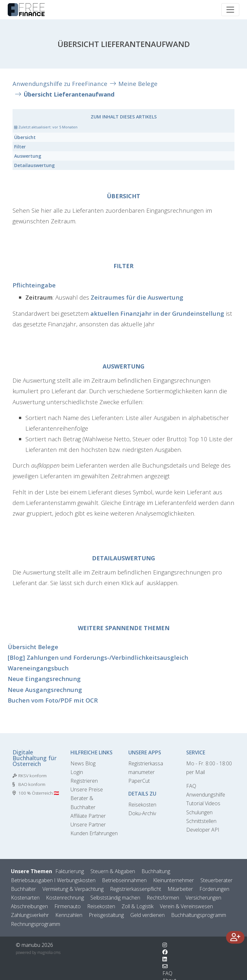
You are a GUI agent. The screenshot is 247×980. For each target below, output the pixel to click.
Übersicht (25, 137)
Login (77, 772)
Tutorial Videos (203, 803)
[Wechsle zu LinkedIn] (165, 959)
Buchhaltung (156, 871)
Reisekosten (142, 805)
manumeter (142, 772)
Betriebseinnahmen (124, 880)
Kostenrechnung (65, 898)
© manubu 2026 (34, 945)
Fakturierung (70, 871)
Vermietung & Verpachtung (73, 889)
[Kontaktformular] (165, 966)
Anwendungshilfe (206, 795)
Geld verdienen (147, 915)
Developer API (203, 830)
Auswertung (28, 156)
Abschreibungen (29, 906)
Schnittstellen (201, 821)
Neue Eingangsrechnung (44, 679)
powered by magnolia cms (38, 952)
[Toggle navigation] (230, 10)
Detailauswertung (34, 165)
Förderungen (214, 889)
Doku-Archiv (142, 813)
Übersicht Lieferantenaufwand (69, 94)
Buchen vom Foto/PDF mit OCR (53, 700)
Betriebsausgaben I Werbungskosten (53, 880)
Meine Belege (138, 84)
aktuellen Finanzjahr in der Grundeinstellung (157, 313)
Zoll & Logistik (137, 906)
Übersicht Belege (33, 647)
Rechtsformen (163, 898)
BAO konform (32, 784)
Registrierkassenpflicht (136, 889)
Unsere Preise (87, 789)
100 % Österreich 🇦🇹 (39, 793)
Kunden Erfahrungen (94, 833)
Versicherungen (203, 898)
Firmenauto (68, 906)
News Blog (83, 763)
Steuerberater (216, 880)
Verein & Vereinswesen (186, 906)
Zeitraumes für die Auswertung (137, 297)
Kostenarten (25, 898)
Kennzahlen (69, 915)
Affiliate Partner (88, 816)
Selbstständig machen (115, 898)
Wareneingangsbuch (38, 668)
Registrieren (84, 781)
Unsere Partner (88, 825)
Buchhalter (23, 889)
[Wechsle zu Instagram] (165, 945)
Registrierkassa (146, 763)
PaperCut (139, 781)
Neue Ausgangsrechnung (45, 690)
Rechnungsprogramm (36, 924)
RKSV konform (32, 776)
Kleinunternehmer (174, 880)
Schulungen (199, 812)
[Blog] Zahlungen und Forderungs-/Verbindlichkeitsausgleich (98, 657)
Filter (20, 147)
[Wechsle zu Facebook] (165, 952)
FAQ (191, 786)
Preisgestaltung (106, 915)
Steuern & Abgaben (113, 871)
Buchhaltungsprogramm (199, 915)
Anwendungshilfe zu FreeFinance (60, 84)
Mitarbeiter (180, 889)
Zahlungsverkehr (30, 915)
